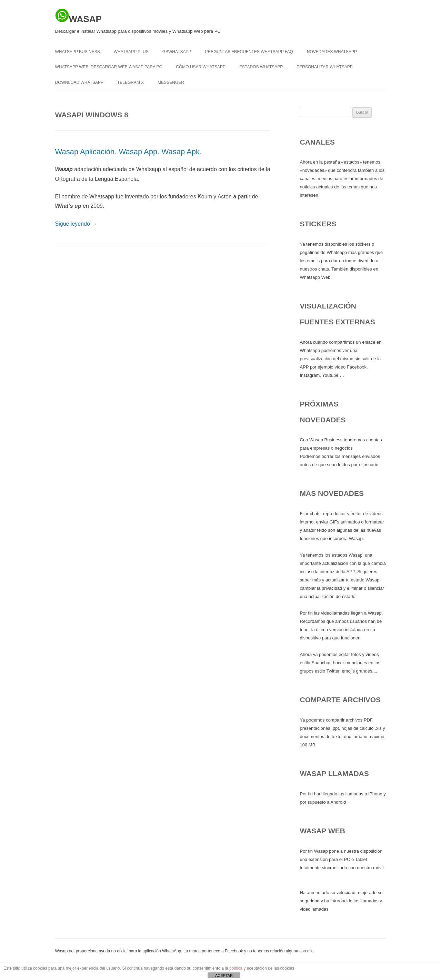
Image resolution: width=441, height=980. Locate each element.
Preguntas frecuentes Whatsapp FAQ (249, 52)
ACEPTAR (224, 976)
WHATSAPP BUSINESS (78, 52)
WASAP (78, 16)
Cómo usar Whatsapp (201, 67)
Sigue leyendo (76, 224)
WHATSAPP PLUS (131, 52)
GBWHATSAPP (177, 52)
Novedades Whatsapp (332, 52)
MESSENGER (171, 82)
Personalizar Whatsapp (324, 67)
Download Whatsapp (79, 82)
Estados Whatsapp (261, 67)
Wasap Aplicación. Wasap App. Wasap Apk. (129, 152)
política (236, 968)
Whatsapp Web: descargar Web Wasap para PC (109, 67)
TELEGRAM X (131, 82)
